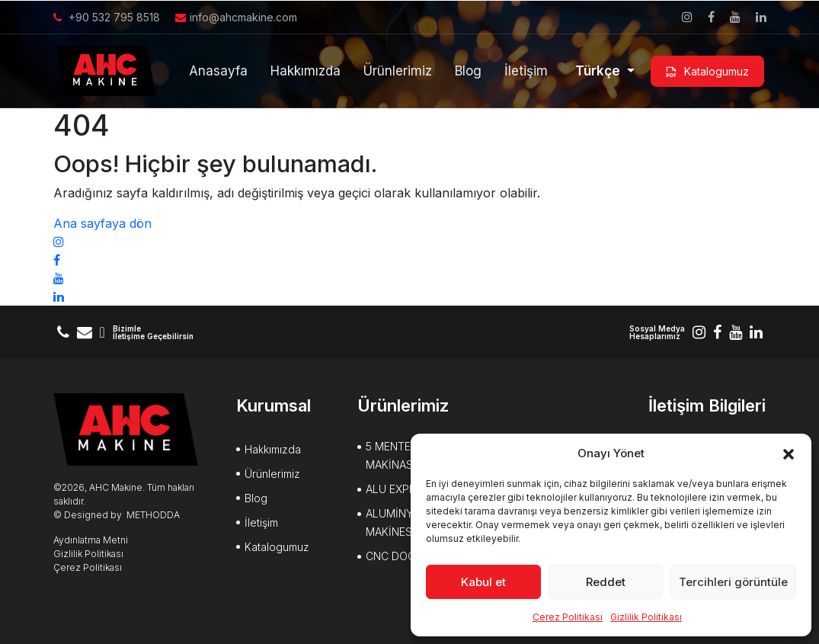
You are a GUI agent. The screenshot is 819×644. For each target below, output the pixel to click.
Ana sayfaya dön (102, 223)
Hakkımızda (306, 71)
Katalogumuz (707, 72)
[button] (789, 453)
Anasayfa (218, 71)
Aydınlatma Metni (91, 540)
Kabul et (483, 582)
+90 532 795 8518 (107, 17)
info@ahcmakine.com (236, 17)
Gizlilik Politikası (646, 617)
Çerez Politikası (568, 617)
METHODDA (153, 515)
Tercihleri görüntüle (733, 582)
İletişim (526, 71)
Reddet (606, 582)
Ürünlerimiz (398, 71)
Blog (468, 71)
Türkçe (599, 71)
